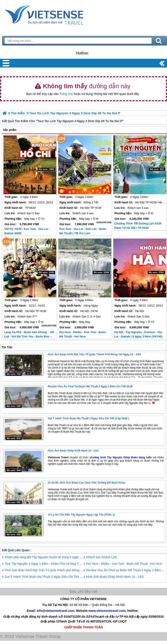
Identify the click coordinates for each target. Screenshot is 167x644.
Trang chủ (66, 94)
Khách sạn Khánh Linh (102, 557)
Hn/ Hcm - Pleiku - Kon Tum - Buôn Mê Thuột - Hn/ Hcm (124, 564)
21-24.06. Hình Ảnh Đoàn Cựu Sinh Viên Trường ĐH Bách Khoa (87, 483)
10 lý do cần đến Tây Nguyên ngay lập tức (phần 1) (81, 515)
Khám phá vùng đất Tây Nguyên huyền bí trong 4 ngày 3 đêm (46, 557)
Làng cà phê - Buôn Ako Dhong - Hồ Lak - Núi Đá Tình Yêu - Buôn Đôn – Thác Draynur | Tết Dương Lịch (29, 336)
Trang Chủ (55, 14)
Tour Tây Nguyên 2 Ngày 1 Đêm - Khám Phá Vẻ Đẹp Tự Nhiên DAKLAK (54, 564)
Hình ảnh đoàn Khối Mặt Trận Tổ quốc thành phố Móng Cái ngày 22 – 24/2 (94, 354)
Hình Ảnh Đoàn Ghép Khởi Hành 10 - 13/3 (73, 451)
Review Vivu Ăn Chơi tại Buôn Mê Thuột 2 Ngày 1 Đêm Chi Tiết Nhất (90, 386)
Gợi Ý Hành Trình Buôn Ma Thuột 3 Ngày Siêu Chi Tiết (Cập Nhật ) (89, 418)
